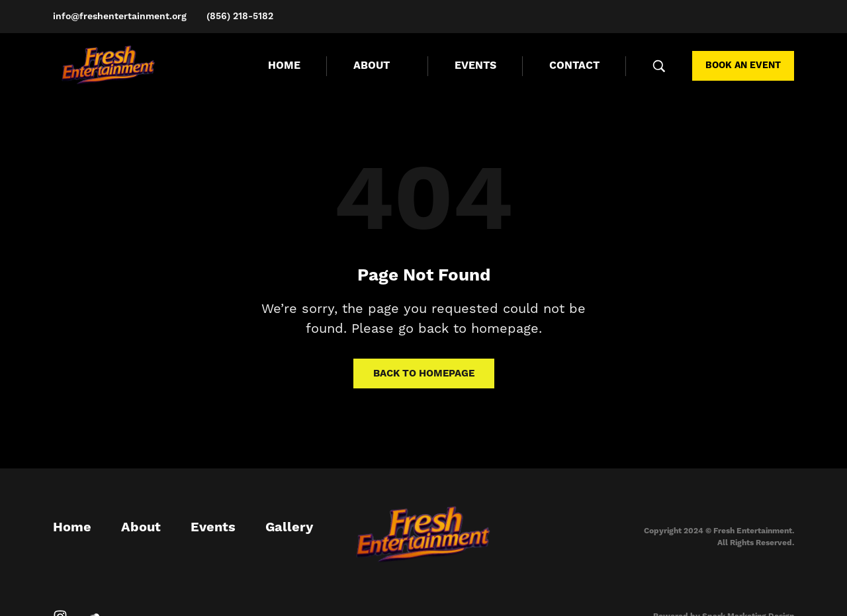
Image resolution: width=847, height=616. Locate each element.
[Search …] (659, 66)
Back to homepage (424, 374)
